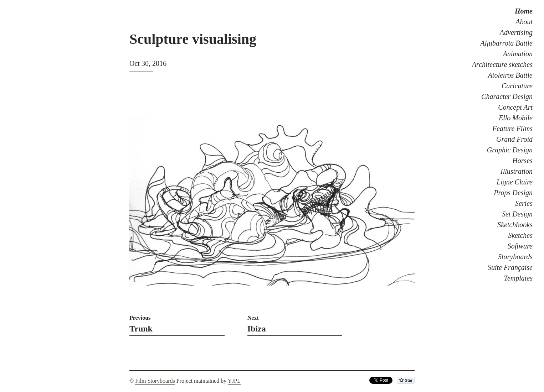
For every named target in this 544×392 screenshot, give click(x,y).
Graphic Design (510, 150)
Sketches (520, 235)
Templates (518, 278)
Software (520, 246)
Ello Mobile (516, 118)
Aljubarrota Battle (507, 43)
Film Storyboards (155, 381)
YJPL (234, 381)
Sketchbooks (515, 225)
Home (524, 11)
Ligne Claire (515, 182)
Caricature (517, 86)
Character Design (507, 96)
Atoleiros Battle (510, 75)
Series (524, 203)
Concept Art (515, 107)
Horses (522, 161)
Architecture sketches (502, 64)
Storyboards (515, 257)
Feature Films (512, 129)
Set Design (517, 214)
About (524, 22)
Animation (518, 54)
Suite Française (510, 267)
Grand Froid (514, 139)
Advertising (516, 32)
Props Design (513, 193)
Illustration (517, 171)
